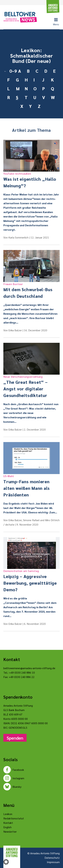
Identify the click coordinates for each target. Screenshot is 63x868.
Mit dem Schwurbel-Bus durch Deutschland (32, 290)
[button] (6, 862)
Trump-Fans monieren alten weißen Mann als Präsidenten (32, 486)
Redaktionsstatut (14, 818)
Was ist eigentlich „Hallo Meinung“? (32, 180)
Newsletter (10, 832)
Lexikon (8, 814)
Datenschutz (52, 858)
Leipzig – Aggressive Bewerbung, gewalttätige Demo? (32, 581)
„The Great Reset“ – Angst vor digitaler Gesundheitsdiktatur (32, 386)
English (7, 827)
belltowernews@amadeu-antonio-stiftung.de (29, 668)
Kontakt (8, 823)
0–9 (12, 71)
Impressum (53, 862)
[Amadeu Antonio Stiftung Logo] (12, 853)
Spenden (15, 738)
